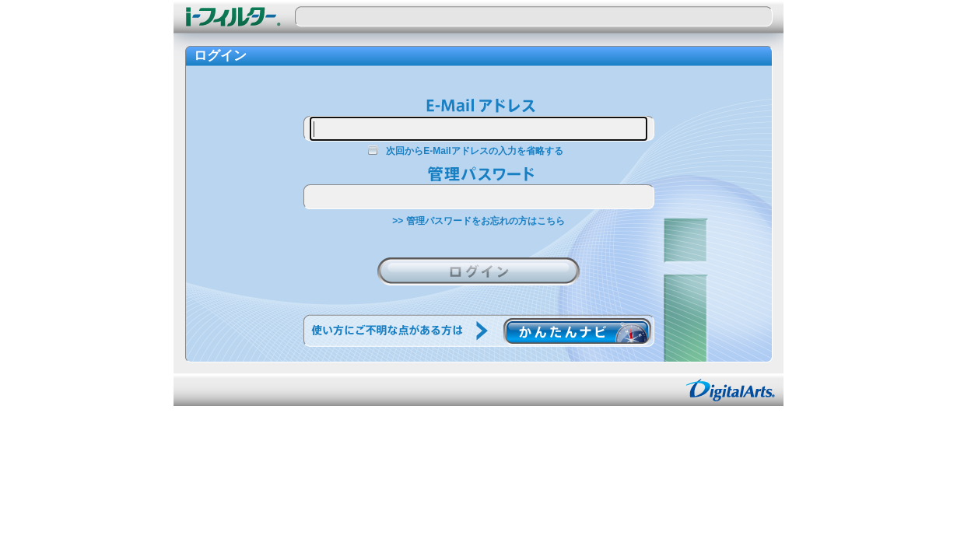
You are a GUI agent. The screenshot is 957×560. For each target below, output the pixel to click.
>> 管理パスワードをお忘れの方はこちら (478, 221)
